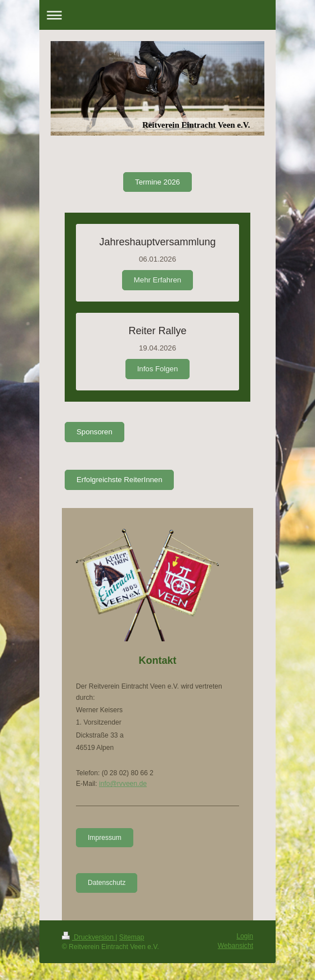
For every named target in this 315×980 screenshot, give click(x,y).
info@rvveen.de (123, 784)
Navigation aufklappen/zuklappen (157, 15)
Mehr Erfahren (157, 280)
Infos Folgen (158, 369)
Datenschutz (107, 883)
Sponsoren (94, 432)
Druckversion (89, 937)
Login (245, 936)
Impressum (105, 838)
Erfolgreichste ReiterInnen (119, 480)
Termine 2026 (157, 182)
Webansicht (235, 946)
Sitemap (132, 937)
